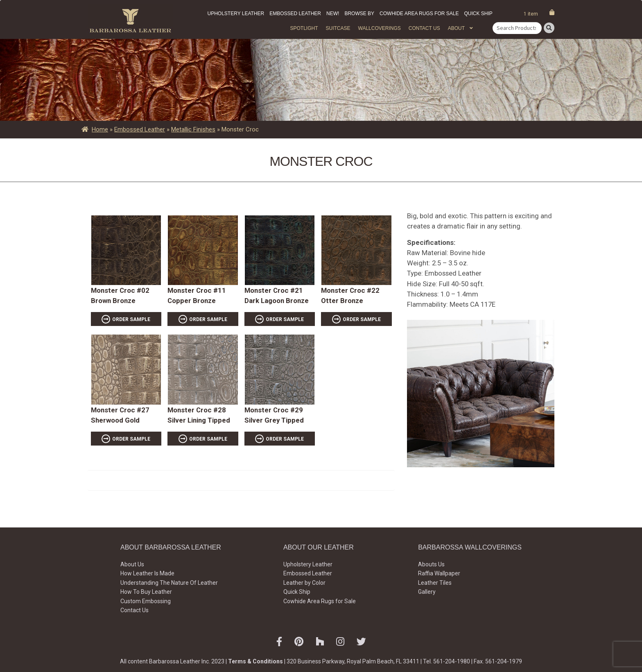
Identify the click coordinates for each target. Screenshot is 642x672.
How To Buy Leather (146, 592)
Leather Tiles (435, 583)
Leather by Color (304, 583)
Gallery (427, 592)
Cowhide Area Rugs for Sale (419, 14)
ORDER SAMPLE (131, 319)
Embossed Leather (295, 14)
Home (100, 129)
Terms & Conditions (255, 661)
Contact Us (424, 28)
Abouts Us (431, 564)
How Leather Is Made (147, 573)
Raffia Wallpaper (439, 573)
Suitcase (338, 28)
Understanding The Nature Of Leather (169, 583)
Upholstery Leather (236, 14)
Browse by (359, 14)
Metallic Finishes (193, 129)
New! (333, 14)
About (456, 28)
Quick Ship (478, 14)
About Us (132, 564)
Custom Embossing (146, 601)
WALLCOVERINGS (380, 28)
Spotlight (304, 28)
